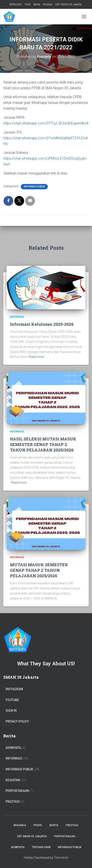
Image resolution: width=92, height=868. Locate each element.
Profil (28, 4)
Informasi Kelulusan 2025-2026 (42, 324)
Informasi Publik (34, 187)
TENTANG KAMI (41, 847)
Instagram (14, 689)
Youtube (12, 700)
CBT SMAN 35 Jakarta (68, 4)
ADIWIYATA (13, 748)
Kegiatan (13, 780)
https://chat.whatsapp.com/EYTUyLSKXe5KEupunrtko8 (46, 123)
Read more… (37, 357)
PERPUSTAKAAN (17, 791)
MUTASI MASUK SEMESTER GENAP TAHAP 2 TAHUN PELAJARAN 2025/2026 (39, 570)
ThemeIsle (61, 858)
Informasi (17, 317)
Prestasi (48, 4)
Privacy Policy (17, 721)
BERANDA (16, 4)
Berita (37, 4)
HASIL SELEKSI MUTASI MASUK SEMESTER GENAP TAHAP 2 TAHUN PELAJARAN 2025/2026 (43, 444)
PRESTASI (13, 802)
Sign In (11, 711)
